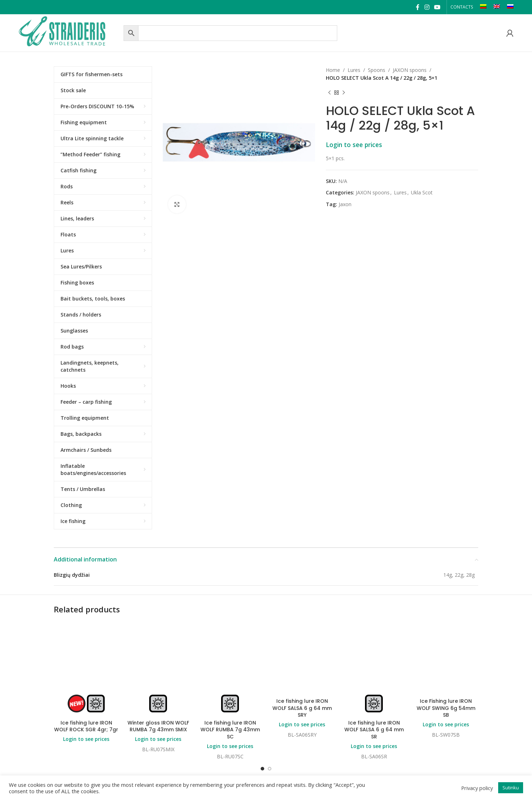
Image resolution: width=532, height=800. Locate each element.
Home (333, 70)
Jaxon (345, 204)
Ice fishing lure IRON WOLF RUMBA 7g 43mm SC (230, 730)
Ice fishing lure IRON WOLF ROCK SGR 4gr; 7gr (86, 726)
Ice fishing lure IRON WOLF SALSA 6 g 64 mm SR (374, 730)
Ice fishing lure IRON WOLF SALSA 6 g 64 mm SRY (302, 708)
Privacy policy (477, 788)
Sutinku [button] (511, 788)
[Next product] (344, 93)
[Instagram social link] (427, 7)
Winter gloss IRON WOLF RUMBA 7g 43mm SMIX (158, 726)
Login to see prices (354, 145)
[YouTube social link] (437, 7)
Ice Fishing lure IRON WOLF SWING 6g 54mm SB (446, 708)
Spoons (377, 70)
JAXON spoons (410, 70)
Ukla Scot (422, 192)
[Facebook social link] (418, 7)
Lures (354, 70)
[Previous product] (329, 93)
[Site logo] (69, 32)
